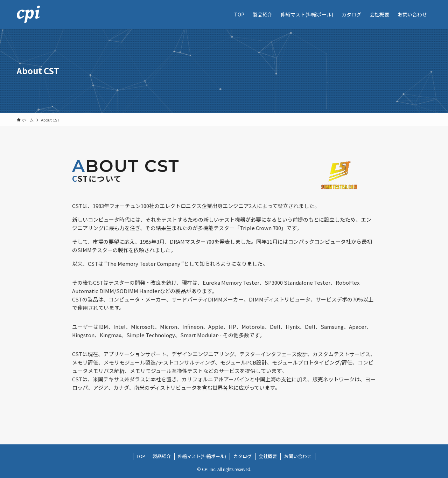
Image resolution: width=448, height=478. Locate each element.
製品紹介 (162, 456)
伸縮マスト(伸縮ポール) (202, 456)
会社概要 (268, 456)
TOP (141, 456)
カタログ (243, 456)
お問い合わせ (298, 456)
